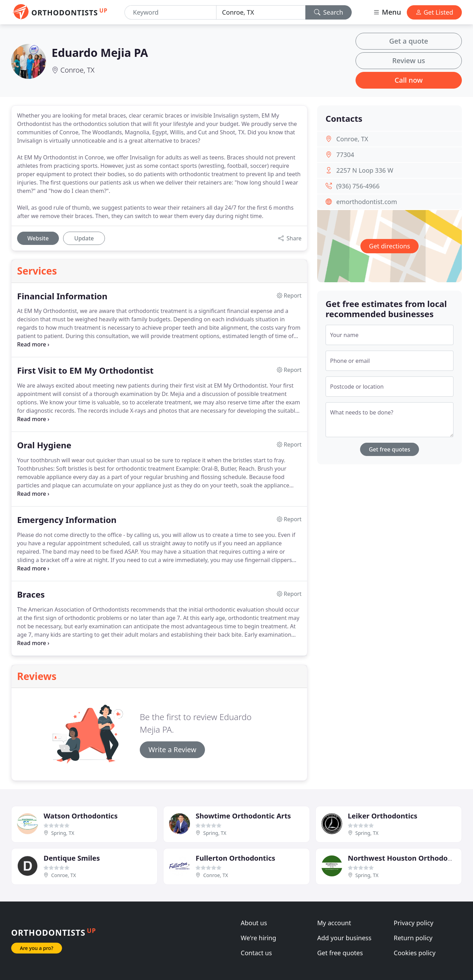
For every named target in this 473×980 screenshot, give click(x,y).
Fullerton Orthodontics (235, 858)
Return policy (413, 938)
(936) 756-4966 (358, 186)
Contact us (257, 953)
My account (334, 923)
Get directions (390, 246)
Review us (409, 61)
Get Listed (434, 12)
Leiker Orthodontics (383, 816)
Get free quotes (390, 449)
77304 (345, 155)
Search (329, 12)
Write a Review (172, 750)
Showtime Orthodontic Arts (243, 816)
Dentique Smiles (72, 858)
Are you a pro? (37, 948)
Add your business (344, 938)
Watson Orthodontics (81, 816)
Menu (387, 12)
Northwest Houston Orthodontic (405, 858)
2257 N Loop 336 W (365, 170)
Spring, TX (63, 833)
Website (38, 238)
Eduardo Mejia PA (100, 53)
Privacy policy (414, 923)
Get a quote (409, 41)
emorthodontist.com (367, 202)
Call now (409, 80)
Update (84, 238)
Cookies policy (415, 953)
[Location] (261, 12)
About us (254, 923)
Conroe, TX (77, 70)
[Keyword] (171, 12)
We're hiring (259, 938)
